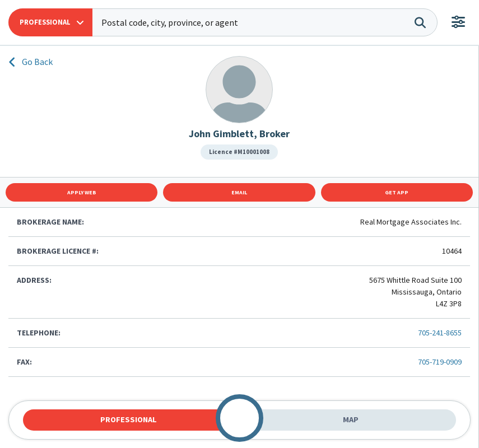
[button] (50, 22)
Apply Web (82, 192)
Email (239, 192)
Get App (397, 192)
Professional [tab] (129, 419)
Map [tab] (351, 419)
